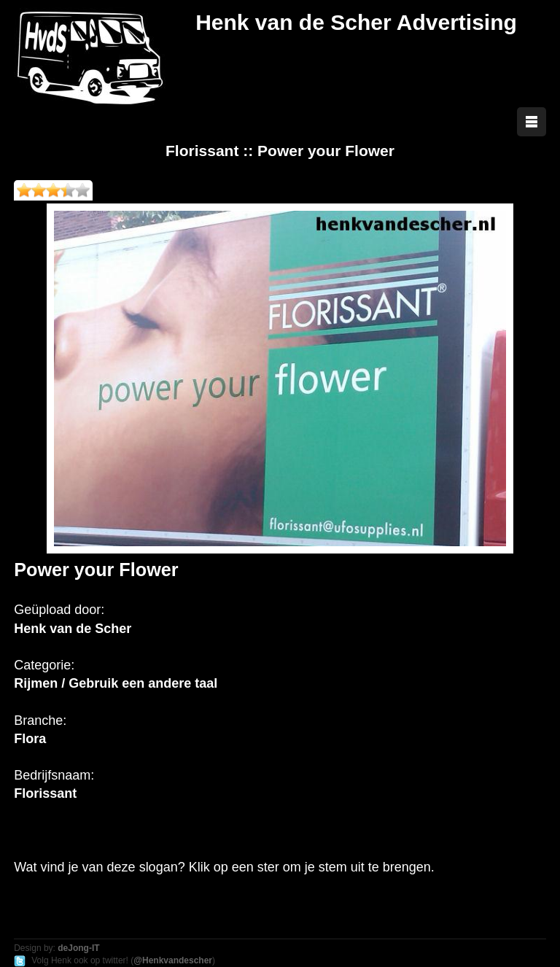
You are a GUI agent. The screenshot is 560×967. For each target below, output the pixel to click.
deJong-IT (78, 948)
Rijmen (36, 683)
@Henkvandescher (173, 960)
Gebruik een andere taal (143, 683)
